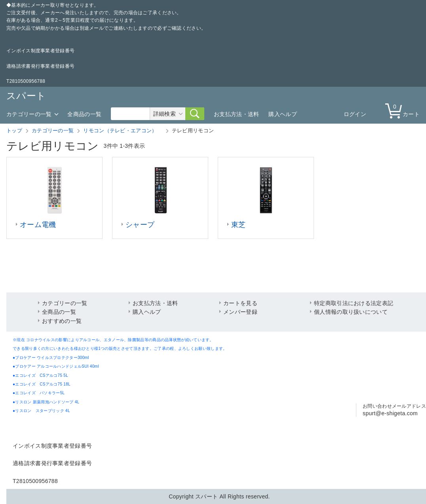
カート (404, 110)
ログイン (355, 114)
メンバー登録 (240, 312)
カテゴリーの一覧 (29, 114)
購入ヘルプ (283, 114)
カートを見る (240, 303)
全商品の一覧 (84, 114)
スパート (26, 96)
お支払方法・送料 (236, 114)
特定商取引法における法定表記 (354, 303)
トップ (14, 131)
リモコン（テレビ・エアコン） (123, 131)
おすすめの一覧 (62, 321)
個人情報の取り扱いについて (351, 312)
